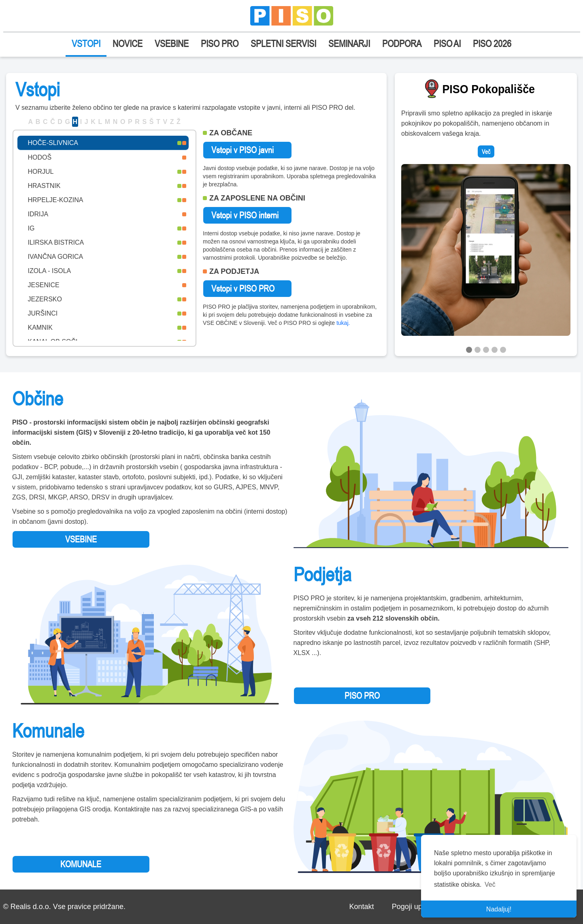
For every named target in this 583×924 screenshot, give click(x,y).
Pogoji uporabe (416, 907)
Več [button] (490, 885)
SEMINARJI (349, 44)
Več (486, 152)
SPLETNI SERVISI (283, 44)
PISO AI (447, 44)
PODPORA (402, 44)
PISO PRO (220, 44)
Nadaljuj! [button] (499, 909)
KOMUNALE (81, 864)
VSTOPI (86, 44)
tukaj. (343, 323)
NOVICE (128, 44)
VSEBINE (172, 44)
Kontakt (361, 907)
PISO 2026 (492, 44)
